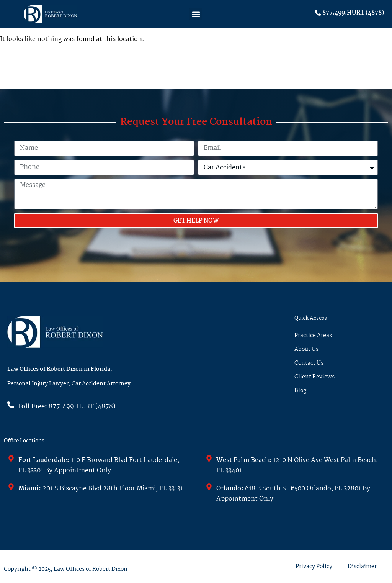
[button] (196, 14)
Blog (300, 391)
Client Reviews (314, 377)
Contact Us (309, 363)
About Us (306, 349)
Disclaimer (362, 567)
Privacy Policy (314, 567)
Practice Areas (313, 336)
